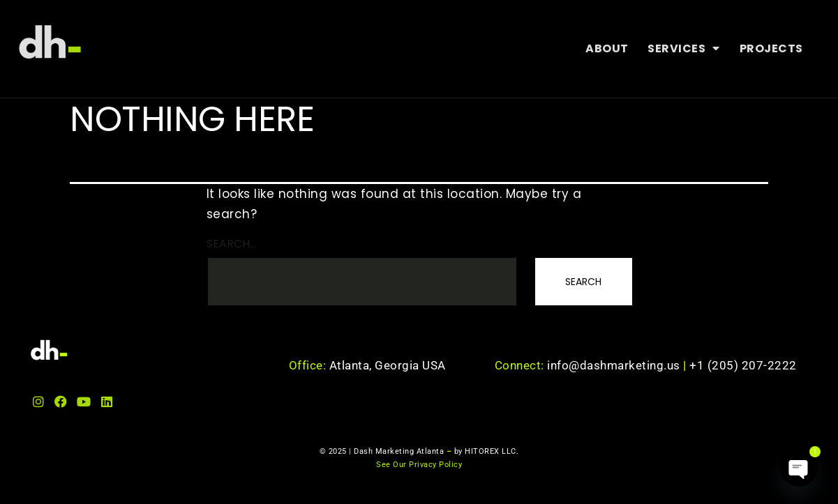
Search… (232, 244)
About (606, 48)
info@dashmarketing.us (618, 365)
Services (684, 49)
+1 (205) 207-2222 (743, 365)
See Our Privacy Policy (419, 465)
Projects (771, 48)
